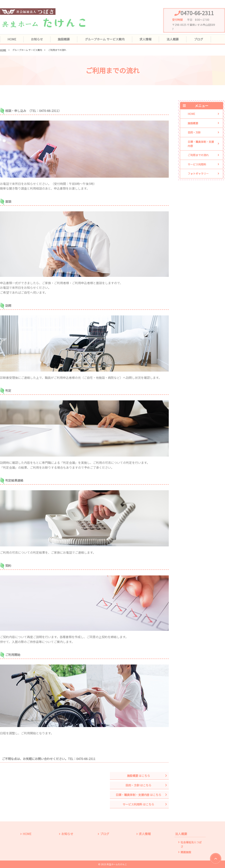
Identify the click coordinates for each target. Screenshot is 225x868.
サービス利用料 (197, 165)
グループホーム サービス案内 (106, 39)
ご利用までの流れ (198, 155)
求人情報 (147, 39)
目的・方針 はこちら (139, 785)
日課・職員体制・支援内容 (201, 144)
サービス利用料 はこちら (139, 804)
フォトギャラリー (198, 174)
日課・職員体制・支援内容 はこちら (139, 795)
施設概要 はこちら (139, 776)
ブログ (199, 39)
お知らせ (37, 39)
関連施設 (186, 852)
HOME (12, 39)
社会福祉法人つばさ (191, 844)
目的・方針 (194, 133)
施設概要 (65, 39)
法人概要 (174, 39)
